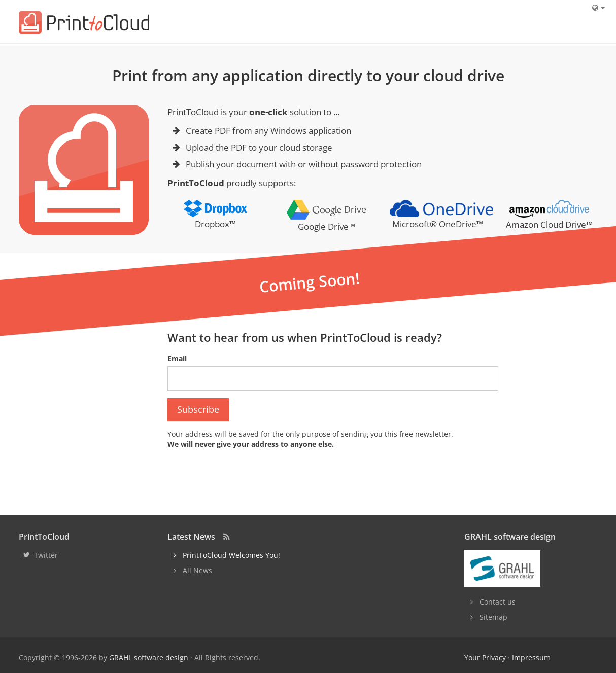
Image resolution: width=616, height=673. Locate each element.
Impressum (531, 658)
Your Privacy (485, 658)
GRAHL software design (149, 658)
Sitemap (493, 617)
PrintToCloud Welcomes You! (231, 555)
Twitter (46, 555)
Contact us (498, 602)
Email (177, 358)
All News (197, 570)
